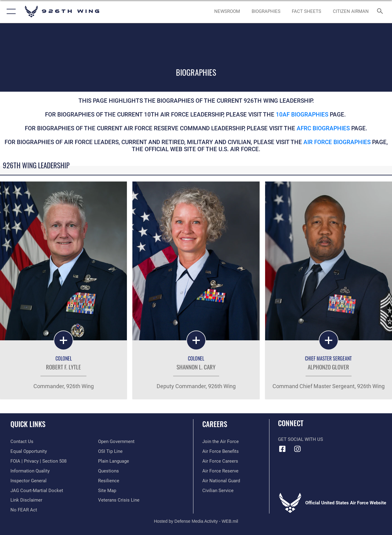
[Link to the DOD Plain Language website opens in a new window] (114, 461)
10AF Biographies (302, 115)
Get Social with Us (301, 439)
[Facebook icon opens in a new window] (283, 449)
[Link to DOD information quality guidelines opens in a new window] (30, 471)
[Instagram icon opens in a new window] (298, 449)
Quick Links (28, 424)
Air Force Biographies (338, 142)
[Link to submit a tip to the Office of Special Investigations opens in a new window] (110, 451)
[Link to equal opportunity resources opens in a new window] (29, 451)
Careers (215, 424)
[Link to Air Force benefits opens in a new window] (221, 451)
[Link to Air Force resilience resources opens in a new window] (109, 481)
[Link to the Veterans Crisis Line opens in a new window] (119, 500)
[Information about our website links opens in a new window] (26, 500)
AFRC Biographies (323, 128)
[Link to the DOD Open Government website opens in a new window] (116, 441)
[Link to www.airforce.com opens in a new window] (221, 441)
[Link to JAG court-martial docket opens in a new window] (37, 491)
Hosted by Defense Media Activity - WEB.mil (196, 521)
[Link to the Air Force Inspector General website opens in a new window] (29, 481)
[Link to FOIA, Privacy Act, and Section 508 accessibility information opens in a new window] (38, 461)
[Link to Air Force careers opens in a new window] (220, 461)
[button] (10, 11)
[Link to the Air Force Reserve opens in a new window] (220, 471)
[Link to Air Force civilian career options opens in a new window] (218, 491)
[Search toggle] (381, 12)
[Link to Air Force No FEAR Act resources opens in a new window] (24, 510)
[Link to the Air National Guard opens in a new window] (221, 481)
